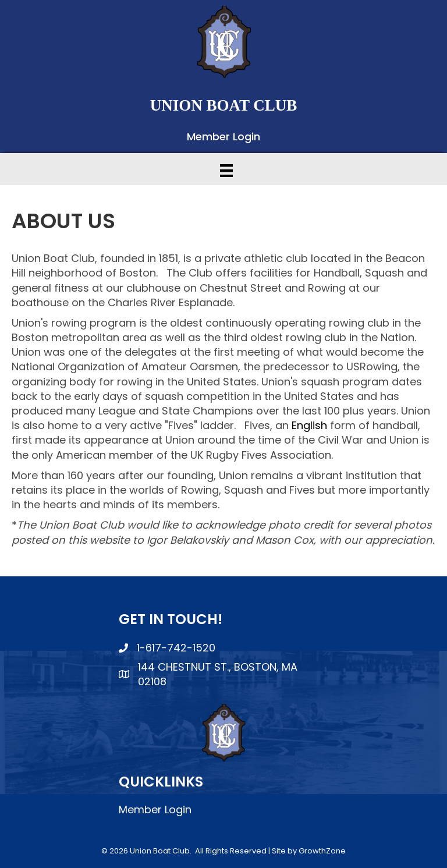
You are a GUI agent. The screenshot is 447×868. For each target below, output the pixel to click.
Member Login (223, 137)
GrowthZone (322, 851)
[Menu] (226, 171)
